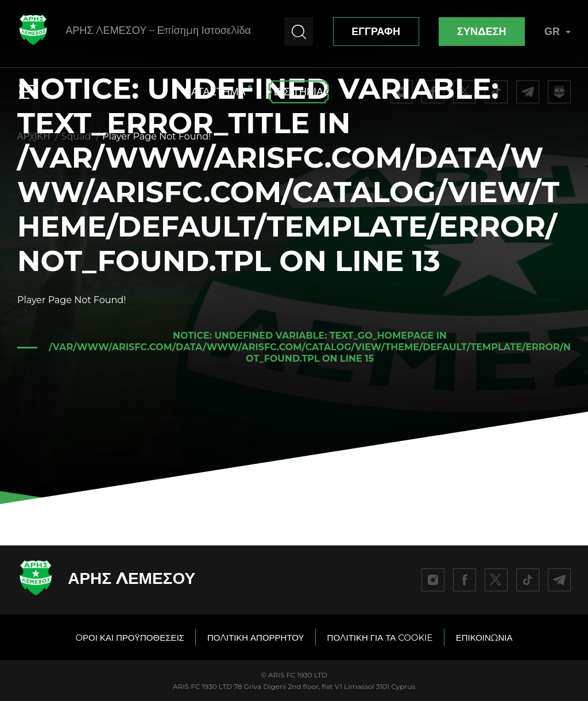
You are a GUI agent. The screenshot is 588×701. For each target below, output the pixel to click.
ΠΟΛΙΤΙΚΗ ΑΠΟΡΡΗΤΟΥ (256, 638)
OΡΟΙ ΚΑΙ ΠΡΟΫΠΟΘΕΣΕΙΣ (129, 638)
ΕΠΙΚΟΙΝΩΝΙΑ (484, 638)
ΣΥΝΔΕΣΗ (481, 32)
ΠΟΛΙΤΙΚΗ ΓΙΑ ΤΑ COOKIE (380, 638)
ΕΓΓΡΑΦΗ (376, 32)
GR (558, 32)
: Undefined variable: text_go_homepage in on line (310, 347)
